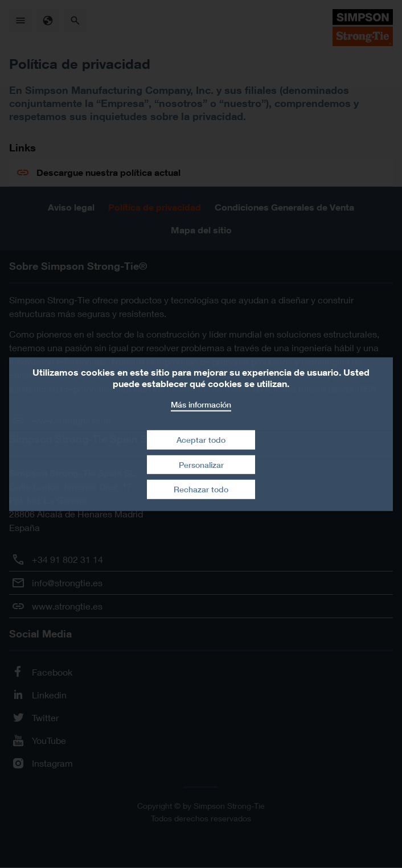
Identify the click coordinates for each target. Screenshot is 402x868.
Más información (201, 404)
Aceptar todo (201, 440)
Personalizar (201, 465)
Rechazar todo (201, 489)
